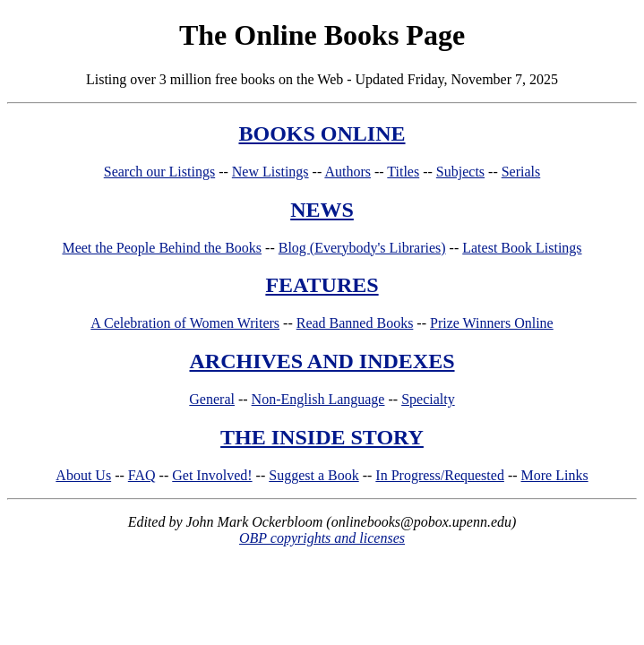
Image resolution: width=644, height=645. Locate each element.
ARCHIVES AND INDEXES (322, 361)
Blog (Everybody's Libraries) (362, 248)
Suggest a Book (313, 475)
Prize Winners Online (492, 323)
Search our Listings (159, 172)
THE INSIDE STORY (322, 437)
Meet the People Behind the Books (162, 248)
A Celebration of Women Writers (185, 323)
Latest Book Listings (522, 248)
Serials (521, 172)
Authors (348, 172)
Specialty (428, 399)
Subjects (460, 172)
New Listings (270, 172)
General (212, 399)
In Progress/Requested (440, 475)
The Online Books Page (322, 35)
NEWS (322, 210)
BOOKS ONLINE (322, 133)
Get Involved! (212, 475)
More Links (555, 475)
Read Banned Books (355, 323)
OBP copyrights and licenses (322, 538)
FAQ (142, 475)
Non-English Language (318, 399)
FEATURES (322, 285)
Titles (403, 172)
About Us (83, 475)
